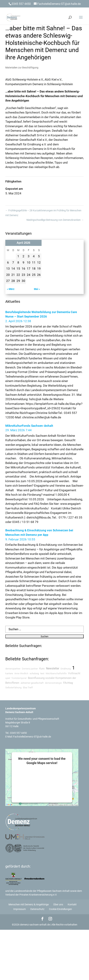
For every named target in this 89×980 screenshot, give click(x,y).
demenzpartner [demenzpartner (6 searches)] (13, 669)
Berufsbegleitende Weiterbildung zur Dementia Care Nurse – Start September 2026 (41, 314)
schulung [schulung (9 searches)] (34, 673)
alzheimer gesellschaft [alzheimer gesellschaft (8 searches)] (32, 683)
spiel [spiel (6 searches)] (8, 678)
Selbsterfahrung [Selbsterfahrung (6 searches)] (13, 688)
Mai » (37, 289)
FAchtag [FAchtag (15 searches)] (68, 683)
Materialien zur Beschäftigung (22, 68)
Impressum (20, 909)
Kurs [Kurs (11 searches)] (42, 669)
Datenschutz (37, 909)
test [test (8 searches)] (42, 673)
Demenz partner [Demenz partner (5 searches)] (30, 669)
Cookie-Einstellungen (60, 909)
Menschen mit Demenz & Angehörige (29, 904)
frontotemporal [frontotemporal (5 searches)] (19, 678)
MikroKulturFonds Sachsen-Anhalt (29, 426)
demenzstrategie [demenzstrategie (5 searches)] (53, 683)
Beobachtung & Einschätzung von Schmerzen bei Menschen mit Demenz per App (39, 533)
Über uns (58, 904)
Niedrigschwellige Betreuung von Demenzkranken (55, 220)
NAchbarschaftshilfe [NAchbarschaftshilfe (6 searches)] (56, 673)
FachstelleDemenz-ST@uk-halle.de (32, 737)
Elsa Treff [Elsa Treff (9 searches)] (28, 688)
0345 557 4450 (18, 733)
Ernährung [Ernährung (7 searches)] (66, 669)
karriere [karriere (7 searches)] (9, 673)
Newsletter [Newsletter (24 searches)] (53, 668)
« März (11, 289)
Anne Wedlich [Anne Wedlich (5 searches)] (21, 673)
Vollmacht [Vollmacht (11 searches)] (74, 673)
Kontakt (72, 904)
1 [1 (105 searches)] (73, 668)
